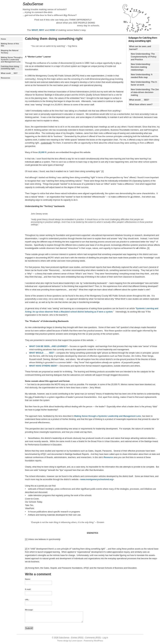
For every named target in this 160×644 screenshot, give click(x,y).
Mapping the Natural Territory (10, 51)
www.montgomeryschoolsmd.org (97, 479)
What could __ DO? (9, 73)
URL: (27, 600)
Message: (29, 610)
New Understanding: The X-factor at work (144, 83)
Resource (108, 457)
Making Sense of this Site (10, 45)
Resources (5, 78)
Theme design (63, 641)
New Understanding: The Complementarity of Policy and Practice (144, 57)
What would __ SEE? (139, 100)
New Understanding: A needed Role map (142, 76)
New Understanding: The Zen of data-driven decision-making (145, 92)
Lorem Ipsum (77, 641)
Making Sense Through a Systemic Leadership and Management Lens (12, 60)
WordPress (98, 641)
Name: (28, 579)
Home (3, 39)
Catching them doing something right (10, 67)
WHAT (35, 30)
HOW (52, 30)
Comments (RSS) (93, 638)
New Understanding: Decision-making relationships (141, 67)
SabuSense (64, 638)
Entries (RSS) (77, 638)
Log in (105, 638)
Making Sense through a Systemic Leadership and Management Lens (107, 416)
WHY (42, 30)
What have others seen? (141, 104)
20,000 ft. (43, 152)
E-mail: (28, 589)
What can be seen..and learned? (140, 48)
